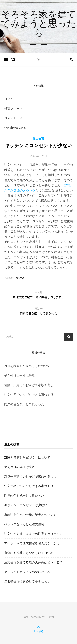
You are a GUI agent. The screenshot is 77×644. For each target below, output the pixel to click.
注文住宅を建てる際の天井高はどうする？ (33, 562)
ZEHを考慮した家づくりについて (27, 366)
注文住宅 (38, 138)
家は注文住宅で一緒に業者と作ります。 (32, 515)
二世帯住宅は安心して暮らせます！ (29, 581)
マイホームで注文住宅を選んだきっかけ (32, 543)
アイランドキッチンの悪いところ (27, 572)
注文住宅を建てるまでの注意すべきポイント (35, 534)
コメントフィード (16, 118)
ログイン (10, 99)
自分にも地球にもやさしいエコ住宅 (29, 553)
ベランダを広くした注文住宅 (24, 524)
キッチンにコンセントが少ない (26, 505)
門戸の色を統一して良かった (24, 404)
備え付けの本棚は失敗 (20, 375)
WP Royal (48, 617)
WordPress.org (15, 127)
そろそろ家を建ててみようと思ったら (38, 24)
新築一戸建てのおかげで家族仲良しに (30, 385)
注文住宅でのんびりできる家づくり (29, 395)
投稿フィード (13, 108)
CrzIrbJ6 (20, 278)
